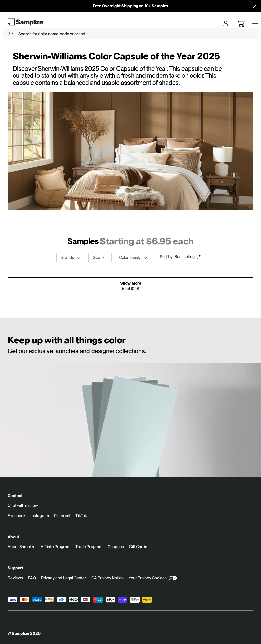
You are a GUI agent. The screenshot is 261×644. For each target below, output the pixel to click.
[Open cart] (240, 23)
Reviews (15, 578)
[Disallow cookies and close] (255, 6)
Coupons (116, 547)
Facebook (17, 516)
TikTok (81, 516)
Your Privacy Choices (153, 578)
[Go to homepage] (26, 22)
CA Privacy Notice (107, 578)
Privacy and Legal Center (64, 578)
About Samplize (22, 547)
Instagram (40, 516)
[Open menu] (255, 23)
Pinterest (62, 516)
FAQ (32, 578)
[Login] (226, 23)
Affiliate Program (55, 547)
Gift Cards (138, 547)
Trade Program (89, 547)
